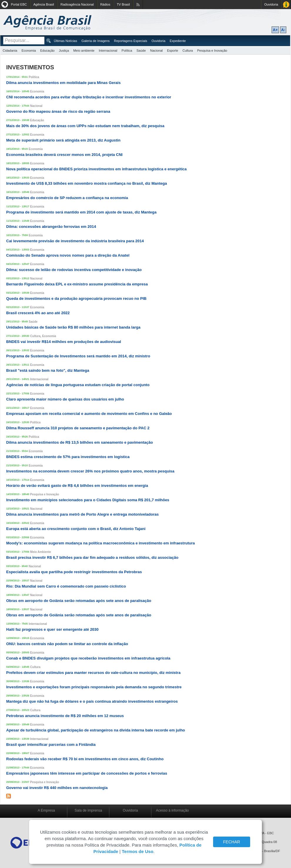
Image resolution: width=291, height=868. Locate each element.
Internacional (108, 51)
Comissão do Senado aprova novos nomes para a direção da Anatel (68, 255)
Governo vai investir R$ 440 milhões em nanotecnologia (57, 788)
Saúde (141, 51)
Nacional (157, 51)
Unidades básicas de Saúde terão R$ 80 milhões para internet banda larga (73, 327)
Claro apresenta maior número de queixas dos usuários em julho (65, 399)
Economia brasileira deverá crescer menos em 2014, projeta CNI (64, 155)
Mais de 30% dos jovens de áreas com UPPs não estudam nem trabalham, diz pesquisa (85, 126)
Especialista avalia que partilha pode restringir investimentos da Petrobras (74, 572)
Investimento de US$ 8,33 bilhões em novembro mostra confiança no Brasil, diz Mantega (87, 183)
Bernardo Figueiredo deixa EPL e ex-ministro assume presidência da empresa (77, 284)
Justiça (64, 51)
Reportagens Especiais (131, 41)
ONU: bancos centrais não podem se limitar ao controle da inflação (67, 644)
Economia (29, 51)
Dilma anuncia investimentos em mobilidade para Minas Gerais (63, 83)
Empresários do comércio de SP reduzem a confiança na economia (67, 198)
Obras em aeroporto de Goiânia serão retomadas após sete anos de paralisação (79, 601)
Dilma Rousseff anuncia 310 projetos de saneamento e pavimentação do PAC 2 (78, 428)
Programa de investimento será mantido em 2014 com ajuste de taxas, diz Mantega (81, 212)
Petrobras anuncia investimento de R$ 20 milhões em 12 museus (65, 716)
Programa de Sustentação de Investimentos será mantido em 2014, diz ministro (78, 356)
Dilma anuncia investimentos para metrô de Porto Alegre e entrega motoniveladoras (82, 514)
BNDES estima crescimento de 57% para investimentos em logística (68, 457)
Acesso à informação (172, 810)
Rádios (105, 4)
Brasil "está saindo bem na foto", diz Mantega (48, 370)
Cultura (188, 51)
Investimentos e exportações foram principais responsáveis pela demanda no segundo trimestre (94, 687)
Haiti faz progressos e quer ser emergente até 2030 (52, 629)
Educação (47, 51)
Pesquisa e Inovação (212, 51)
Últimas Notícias (65, 41)
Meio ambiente (84, 51)
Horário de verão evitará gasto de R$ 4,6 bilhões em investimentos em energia (77, 486)
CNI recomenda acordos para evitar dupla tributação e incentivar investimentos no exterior (89, 97)
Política (127, 51)
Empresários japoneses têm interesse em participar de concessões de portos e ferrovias (87, 773)
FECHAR (232, 842)
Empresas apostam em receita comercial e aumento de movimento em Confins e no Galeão (89, 414)
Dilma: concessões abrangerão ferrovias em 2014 (51, 227)
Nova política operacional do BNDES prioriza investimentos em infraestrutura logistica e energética (96, 169)
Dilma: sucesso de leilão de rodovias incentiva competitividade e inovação (74, 270)
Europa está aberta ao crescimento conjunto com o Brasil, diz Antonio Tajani (76, 529)
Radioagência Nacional (77, 4)
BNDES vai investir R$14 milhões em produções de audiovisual (64, 342)
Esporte (173, 51)
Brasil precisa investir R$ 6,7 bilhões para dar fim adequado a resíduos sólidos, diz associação (92, 557)
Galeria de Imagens (96, 41)
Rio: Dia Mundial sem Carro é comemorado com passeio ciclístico (66, 586)
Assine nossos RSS (138, 5)
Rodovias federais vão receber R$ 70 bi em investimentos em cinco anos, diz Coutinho (85, 759)
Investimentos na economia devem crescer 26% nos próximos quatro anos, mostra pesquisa (90, 471)
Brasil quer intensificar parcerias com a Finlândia (51, 745)
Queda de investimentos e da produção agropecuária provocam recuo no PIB (76, 298)
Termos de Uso (137, 851)
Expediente (178, 41)
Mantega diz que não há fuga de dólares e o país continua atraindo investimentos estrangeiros (92, 701)
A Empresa (46, 810)
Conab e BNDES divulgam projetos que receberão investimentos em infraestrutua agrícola (88, 658)
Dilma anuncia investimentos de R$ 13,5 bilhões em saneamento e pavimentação (80, 442)
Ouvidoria (271, 4)
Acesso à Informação (286, 5)
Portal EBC (19, 4)
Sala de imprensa (88, 810)
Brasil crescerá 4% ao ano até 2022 (38, 313)
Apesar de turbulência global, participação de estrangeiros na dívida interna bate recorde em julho (96, 730)
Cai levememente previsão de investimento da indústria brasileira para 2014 (75, 241)
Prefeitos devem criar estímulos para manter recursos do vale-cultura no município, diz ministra (93, 673)
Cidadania (10, 51)
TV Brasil (123, 4)
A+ (275, 30)
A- (283, 30)
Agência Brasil (44, 4)
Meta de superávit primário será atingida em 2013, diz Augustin (63, 140)
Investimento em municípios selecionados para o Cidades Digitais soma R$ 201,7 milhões (88, 500)
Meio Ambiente (41, 552)
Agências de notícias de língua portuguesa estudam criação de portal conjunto (78, 385)
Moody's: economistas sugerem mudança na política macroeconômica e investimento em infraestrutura (101, 543)
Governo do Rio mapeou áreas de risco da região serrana (58, 111)
